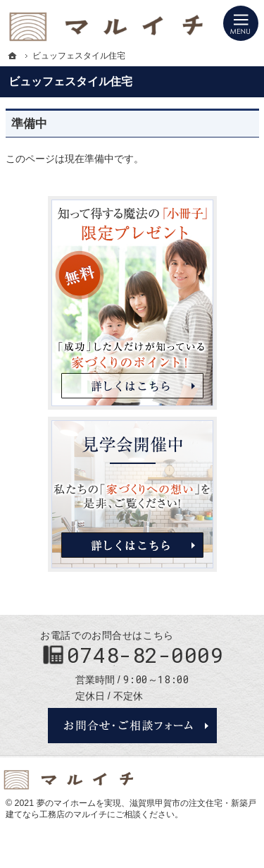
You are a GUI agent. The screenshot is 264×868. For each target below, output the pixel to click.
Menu (241, 23)
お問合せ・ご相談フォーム (132, 726)
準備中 (29, 124)
